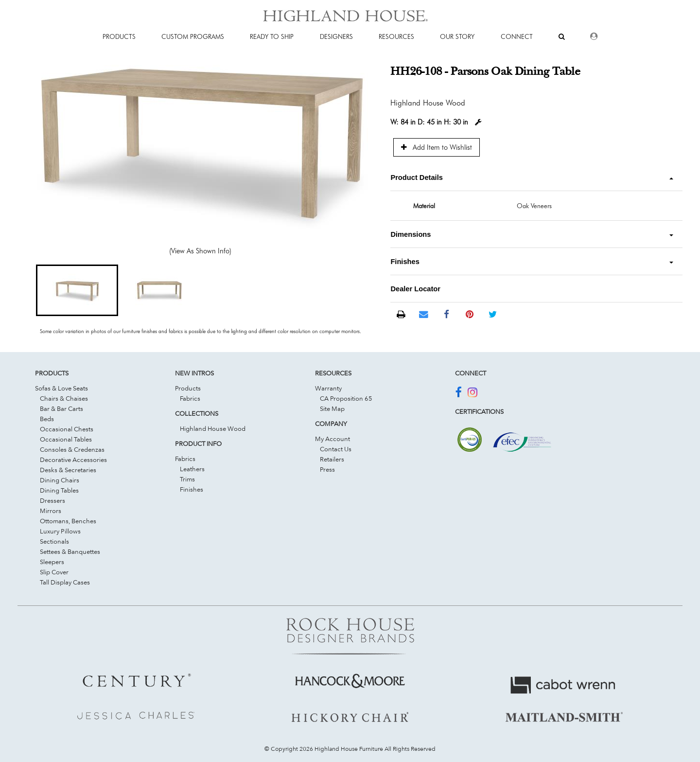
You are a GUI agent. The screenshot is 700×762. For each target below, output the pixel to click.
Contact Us (336, 449)
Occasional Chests (67, 429)
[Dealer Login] (594, 36)
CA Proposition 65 (346, 398)
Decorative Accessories (73, 460)
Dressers (52, 500)
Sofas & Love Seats (61, 388)
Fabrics (190, 398)
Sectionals (54, 541)
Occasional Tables (66, 439)
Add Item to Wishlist (437, 147)
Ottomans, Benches (68, 521)
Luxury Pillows (60, 531)
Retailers (332, 459)
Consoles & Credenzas (72, 449)
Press (327, 469)
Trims (187, 479)
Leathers (192, 469)
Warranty (328, 388)
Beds (47, 419)
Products (188, 388)
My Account (332, 439)
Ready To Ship (272, 36)
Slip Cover (54, 572)
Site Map (332, 408)
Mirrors (51, 511)
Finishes (192, 489)
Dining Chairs (60, 480)
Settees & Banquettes (70, 551)
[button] (77, 290)
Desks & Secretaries (68, 470)
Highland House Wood (213, 428)
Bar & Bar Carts (61, 408)
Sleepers (52, 562)
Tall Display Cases (65, 582)
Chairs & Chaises (64, 398)
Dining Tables (59, 490)
